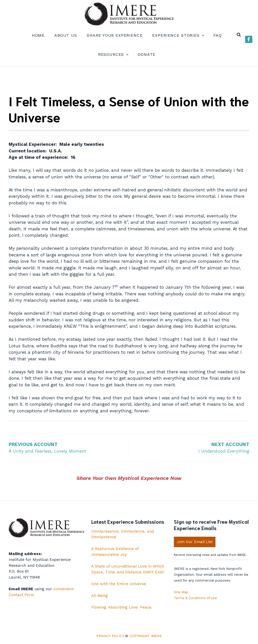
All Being (100, 596)
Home (38, 35)
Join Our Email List (195, 542)
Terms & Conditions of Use (195, 598)
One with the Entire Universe (119, 584)
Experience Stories (178, 35)
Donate (147, 54)
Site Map (181, 592)
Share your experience (115, 35)
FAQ (218, 35)
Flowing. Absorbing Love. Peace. (122, 607)
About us (66, 35)
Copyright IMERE (146, 636)
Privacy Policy (110, 636)
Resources (113, 54)
